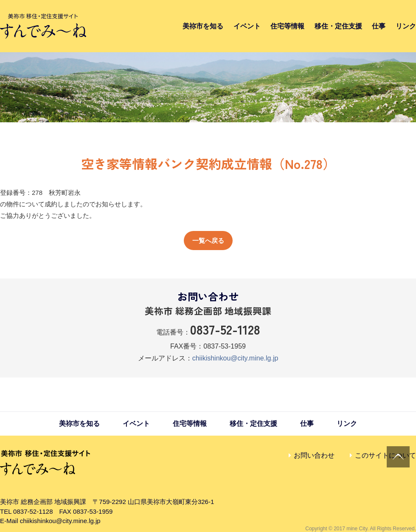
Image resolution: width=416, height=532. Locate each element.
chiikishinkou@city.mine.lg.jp (235, 358)
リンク (406, 26)
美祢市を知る (203, 26)
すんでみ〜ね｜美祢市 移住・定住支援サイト (43, 26)
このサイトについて (385, 455)
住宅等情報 (287, 26)
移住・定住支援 (338, 26)
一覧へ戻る (208, 241)
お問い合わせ (314, 455)
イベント (247, 26)
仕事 (379, 26)
